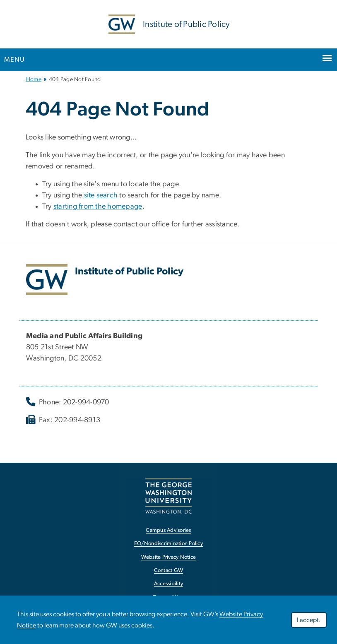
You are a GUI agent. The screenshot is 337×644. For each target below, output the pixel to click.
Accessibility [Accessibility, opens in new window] (168, 584)
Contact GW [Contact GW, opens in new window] (169, 571)
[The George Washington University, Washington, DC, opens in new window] (168, 496)
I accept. (309, 620)
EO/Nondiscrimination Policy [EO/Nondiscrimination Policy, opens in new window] (168, 544)
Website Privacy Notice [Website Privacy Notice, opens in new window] (169, 557)
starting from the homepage (98, 207)
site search (101, 195)
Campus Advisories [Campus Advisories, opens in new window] (168, 530)
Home (34, 79)
